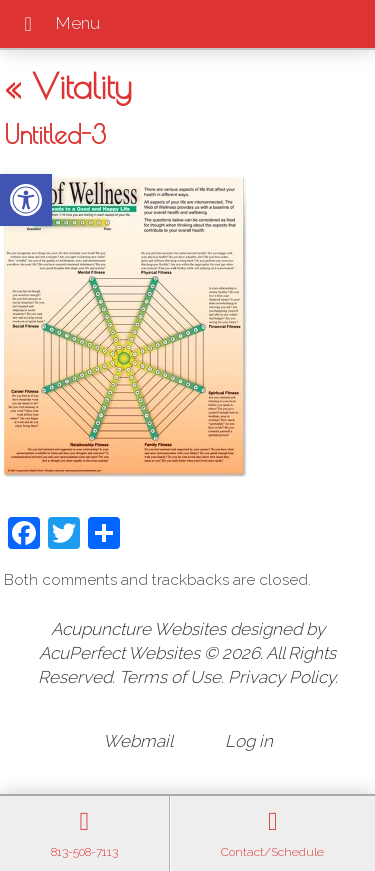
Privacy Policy (281, 677)
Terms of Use (170, 677)
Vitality (68, 86)
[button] (26, 200)
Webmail (138, 741)
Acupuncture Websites (138, 629)
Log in (249, 741)
